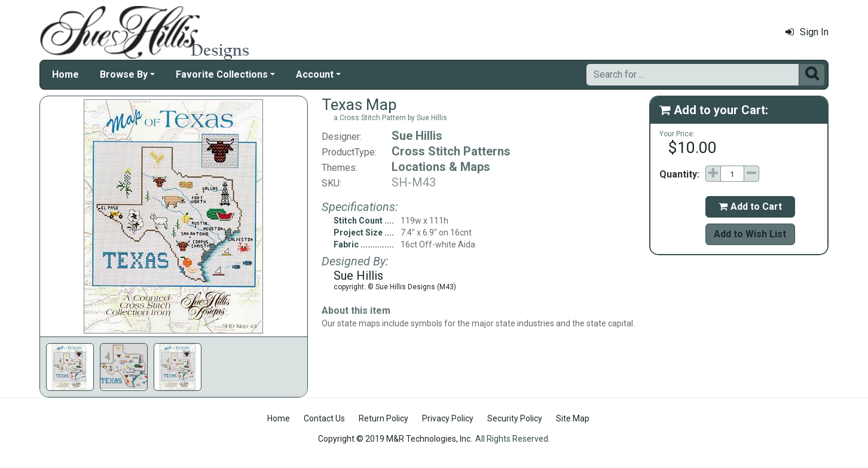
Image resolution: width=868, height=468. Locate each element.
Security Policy (515, 418)
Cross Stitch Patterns (451, 151)
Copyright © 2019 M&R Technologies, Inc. (395, 439)
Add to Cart (750, 207)
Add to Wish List (750, 234)
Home (65, 74)
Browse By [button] (124, 74)
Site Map (573, 418)
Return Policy (383, 418)
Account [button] (315, 74)
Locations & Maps (441, 167)
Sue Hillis (417, 136)
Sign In (807, 32)
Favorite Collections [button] (222, 74)
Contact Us (324, 418)
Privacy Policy (448, 418)
